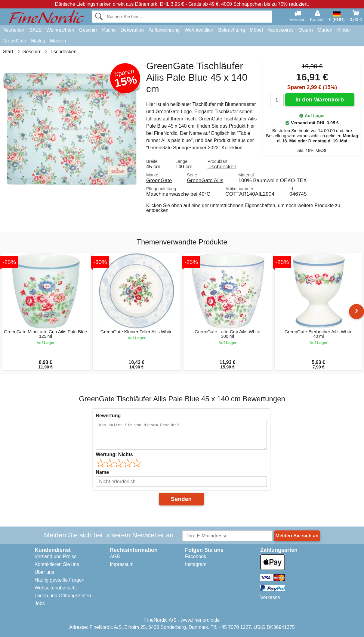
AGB (115, 556)
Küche (109, 30)
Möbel (256, 30)
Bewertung (108, 416)
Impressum (122, 564)
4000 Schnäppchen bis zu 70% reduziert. (265, 4)
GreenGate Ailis (205, 180)
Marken (58, 41)
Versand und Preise (56, 556)
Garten (325, 30)
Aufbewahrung (164, 30)
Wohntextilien (199, 30)
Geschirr (88, 30)
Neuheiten (13, 30)
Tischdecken (222, 166)
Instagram (196, 564)
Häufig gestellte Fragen (59, 580)
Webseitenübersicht (56, 588)
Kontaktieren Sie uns (57, 564)
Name (103, 472)
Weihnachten (60, 30)
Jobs (40, 603)
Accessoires (281, 30)
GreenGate (14, 41)
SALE (35, 30)
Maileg (38, 41)
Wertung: (114, 454)
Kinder (344, 30)
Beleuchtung (231, 30)
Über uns (44, 572)
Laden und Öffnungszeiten (63, 596)
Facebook (196, 556)
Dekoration (132, 30)
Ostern (306, 30)
